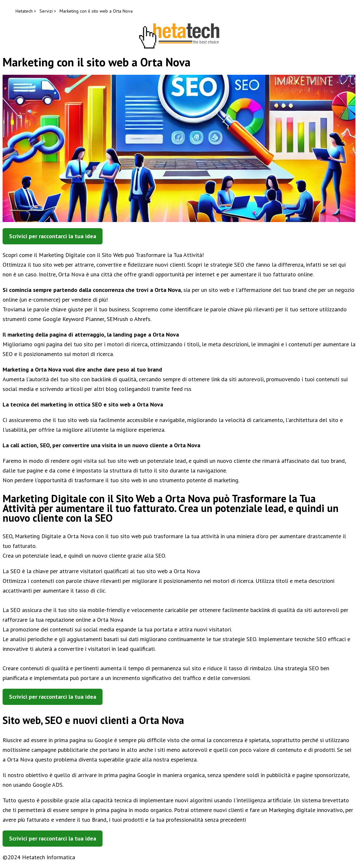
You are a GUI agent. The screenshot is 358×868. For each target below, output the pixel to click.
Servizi (46, 11)
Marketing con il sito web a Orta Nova (96, 11)
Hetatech (24, 11)
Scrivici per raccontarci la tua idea (53, 236)
